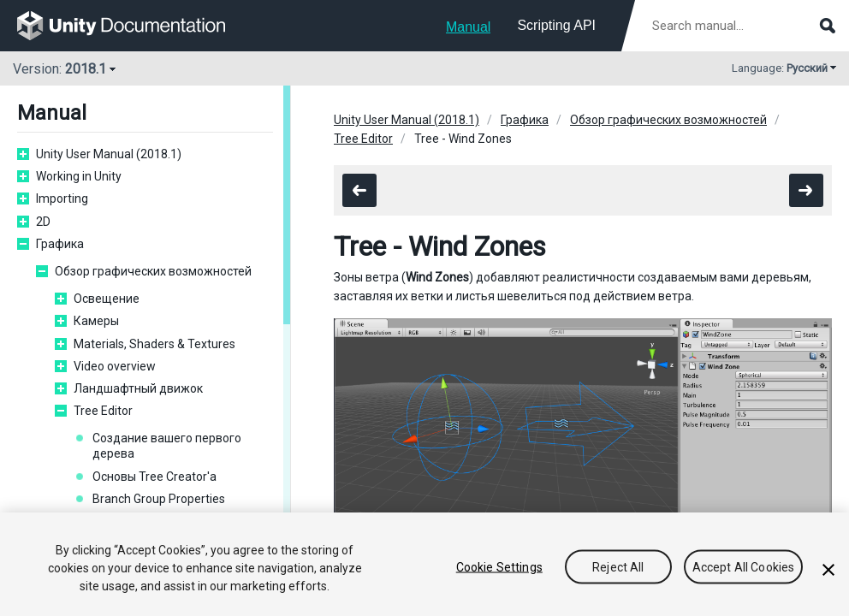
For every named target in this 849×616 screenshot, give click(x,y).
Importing (62, 198)
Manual (468, 27)
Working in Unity (79, 176)
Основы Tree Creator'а (154, 477)
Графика (60, 244)
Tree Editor (103, 411)
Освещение (107, 299)
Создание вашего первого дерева (167, 446)
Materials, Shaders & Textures (154, 344)
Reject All (618, 566)
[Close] (828, 570)
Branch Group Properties (159, 499)
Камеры (96, 321)
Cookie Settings (499, 566)
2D (43, 222)
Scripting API (556, 25)
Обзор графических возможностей (153, 271)
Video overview (115, 366)
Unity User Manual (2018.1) (109, 154)
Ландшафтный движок (138, 388)
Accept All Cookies (744, 566)
